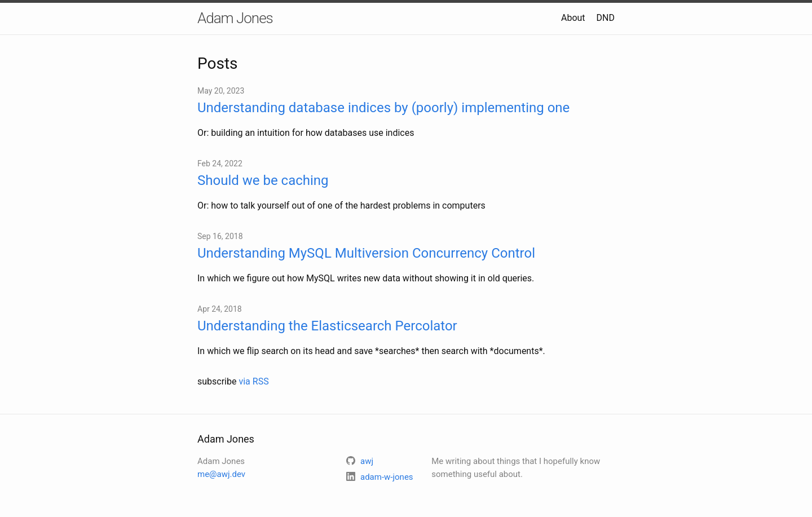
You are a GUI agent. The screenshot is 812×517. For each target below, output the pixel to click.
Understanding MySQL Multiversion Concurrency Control (366, 253)
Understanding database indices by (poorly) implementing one (383, 108)
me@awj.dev (221, 474)
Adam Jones (235, 18)
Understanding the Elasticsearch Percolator (327, 326)
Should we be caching (263, 180)
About (573, 18)
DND (606, 18)
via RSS (253, 381)
